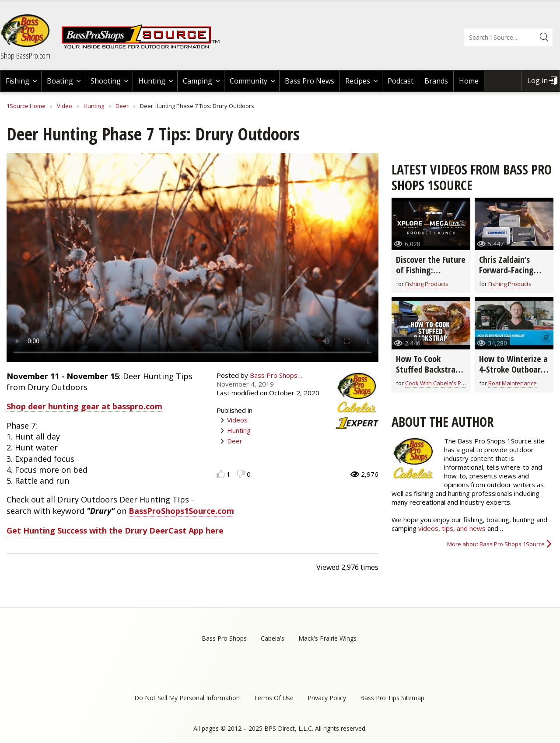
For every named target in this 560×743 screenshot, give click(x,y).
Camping (198, 81)
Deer (122, 106)
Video (65, 106)
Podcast (401, 81)
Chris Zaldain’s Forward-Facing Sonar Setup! (506, 270)
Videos (237, 420)
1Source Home (26, 106)
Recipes (358, 81)
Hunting (152, 81)
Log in (537, 80)
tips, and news (465, 528)
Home (469, 81)
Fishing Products (427, 284)
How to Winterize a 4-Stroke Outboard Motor (513, 369)
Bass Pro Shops (224, 638)
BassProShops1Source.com (181, 511)
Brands (436, 81)
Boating (60, 81)
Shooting (106, 81)
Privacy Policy (327, 698)
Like (221, 474)
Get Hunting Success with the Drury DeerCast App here (115, 530)
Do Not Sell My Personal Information (187, 698)
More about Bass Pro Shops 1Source (496, 544)
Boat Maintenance (513, 383)
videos (428, 528)
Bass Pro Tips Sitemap (392, 698)
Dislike (241, 474)
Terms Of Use (274, 698)
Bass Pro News (310, 81)
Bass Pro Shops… (276, 375)
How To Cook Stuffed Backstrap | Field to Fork (428, 369)
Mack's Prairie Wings (327, 638)
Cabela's (273, 638)
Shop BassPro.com (25, 56)
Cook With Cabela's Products (443, 383)
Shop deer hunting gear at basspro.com (84, 406)
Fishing (17, 81)
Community (248, 81)
